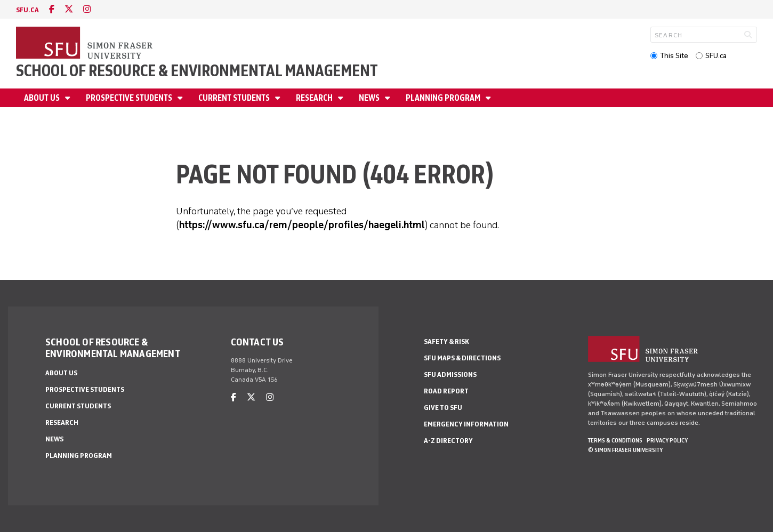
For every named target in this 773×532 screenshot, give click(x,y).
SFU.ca (716, 56)
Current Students (235, 98)
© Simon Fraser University (625, 450)
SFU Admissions (450, 374)
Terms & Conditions (615, 440)
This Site (674, 56)
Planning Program (444, 98)
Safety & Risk (446, 341)
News (370, 98)
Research (315, 98)
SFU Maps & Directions (462, 358)
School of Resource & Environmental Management (197, 71)
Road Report (446, 391)
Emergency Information (466, 424)
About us (43, 98)
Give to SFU (443, 408)
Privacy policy (667, 440)
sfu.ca (27, 10)
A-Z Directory (448, 441)
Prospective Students (130, 98)
